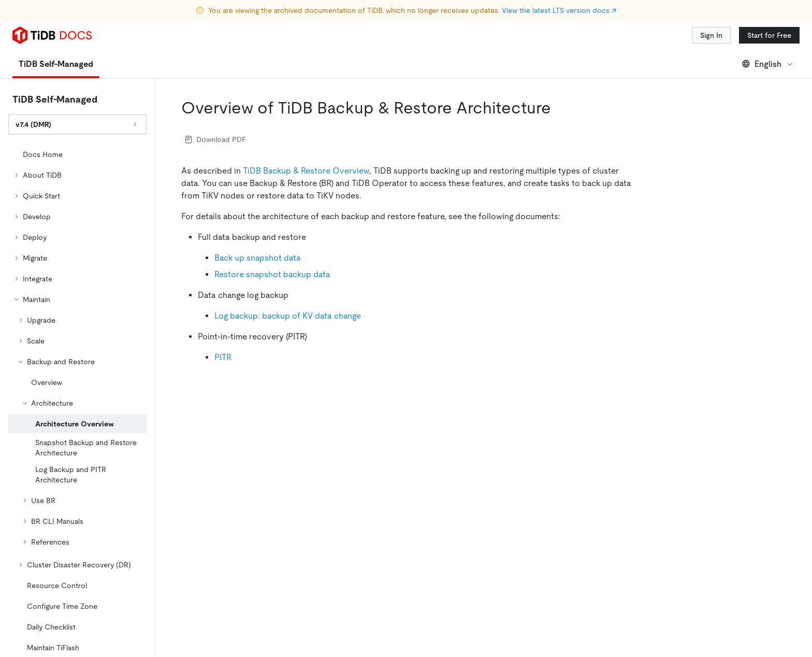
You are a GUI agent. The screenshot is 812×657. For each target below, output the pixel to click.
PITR (223, 357)
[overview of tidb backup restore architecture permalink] (559, 108)
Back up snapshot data (258, 258)
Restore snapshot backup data (272, 274)
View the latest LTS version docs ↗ (559, 10)
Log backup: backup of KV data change (288, 316)
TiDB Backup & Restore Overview (306, 171)
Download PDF (216, 139)
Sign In (711, 35)
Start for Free (769, 35)
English (768, 64)
